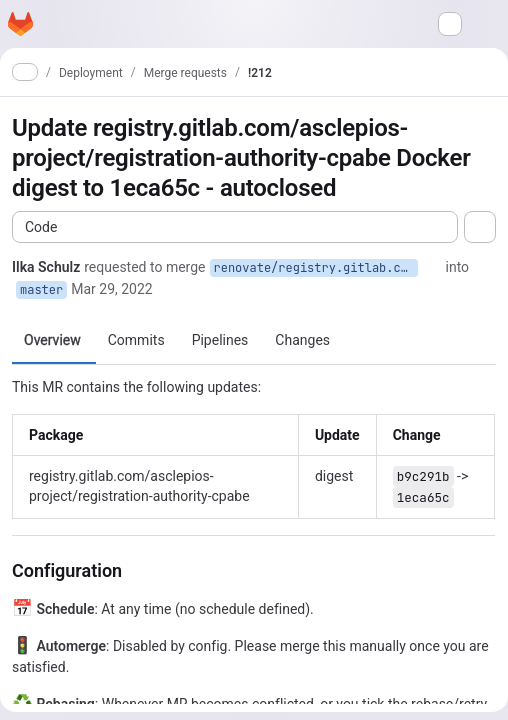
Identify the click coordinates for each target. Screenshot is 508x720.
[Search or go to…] (450, 24)
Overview (52, 340)
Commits (136, 340)
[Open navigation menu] (55, 24)
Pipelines (220, 340)
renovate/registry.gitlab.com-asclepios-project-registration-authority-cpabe (316, 268)
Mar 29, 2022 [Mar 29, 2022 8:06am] (112, 289)
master (41, 290)
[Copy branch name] (432, 267)
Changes (302, 340)
